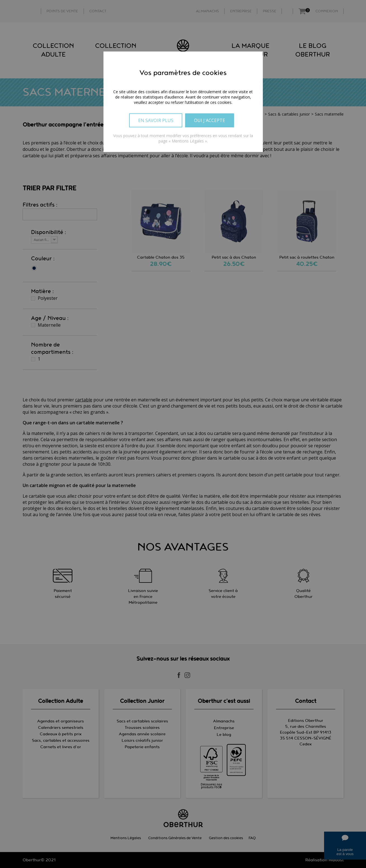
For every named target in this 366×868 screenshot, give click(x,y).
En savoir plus (156, 120)
